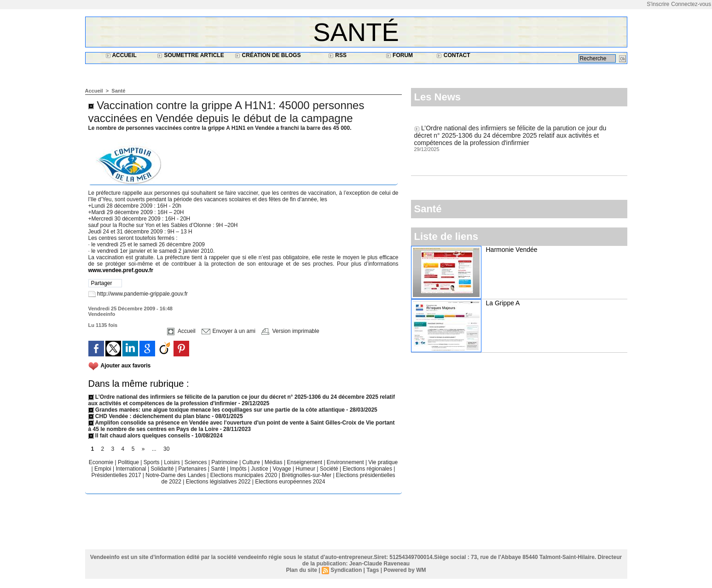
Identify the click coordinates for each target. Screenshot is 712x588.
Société (329, 469)
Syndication (346, 570)
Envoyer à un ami (229, 331)
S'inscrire (658, 4)
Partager (102, 283)
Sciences (197, 462)
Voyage (282, 469)
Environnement (345, 462)
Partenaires (193, 469)
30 (166, 449)
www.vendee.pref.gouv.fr (121, 270)
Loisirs (173, 462)
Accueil (121, 55)
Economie (102, 462)
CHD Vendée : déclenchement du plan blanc (149, 416)
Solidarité (163, 469)
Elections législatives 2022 (218, 482)
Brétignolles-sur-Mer (307, 475)
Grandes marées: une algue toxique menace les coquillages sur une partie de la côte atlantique (217, 410)
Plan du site (302, 570)
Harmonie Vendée (512, 250)
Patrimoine (225, 462)
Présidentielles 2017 (117, 475)
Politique (129, 462)
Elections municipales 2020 (244, 475)
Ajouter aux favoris (126, 366)
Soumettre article (191, 55)
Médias (274, 462)
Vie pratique (383, 462)
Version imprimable (290, 331)
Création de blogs (268, 55)
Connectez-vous (691, 4)
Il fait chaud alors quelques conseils (140, 436)
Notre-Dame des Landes (176, 475)
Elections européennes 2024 (290, 482)
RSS (337, 55)
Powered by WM (405, 570)
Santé (356, 32)
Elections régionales (368, 469)
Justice (260, 469)
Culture (252, 462)
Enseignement (305, 462)
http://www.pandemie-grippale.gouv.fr (142, 294)
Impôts (238, 469)
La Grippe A (503, 303)
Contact (453, 55)
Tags (373, 570)
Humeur (306, 469)
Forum (399, 55)
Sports (152, 462)
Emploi (104, 469)
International (131, 469)
